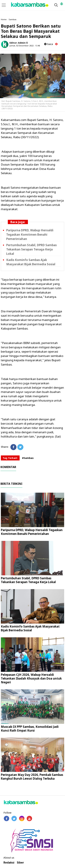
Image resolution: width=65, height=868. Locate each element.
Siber (20, 863)
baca (49, 44)
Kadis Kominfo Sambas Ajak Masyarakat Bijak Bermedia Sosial (31, 262)
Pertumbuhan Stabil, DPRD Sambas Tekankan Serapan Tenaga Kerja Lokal (31, 249)
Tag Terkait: (10, 458)
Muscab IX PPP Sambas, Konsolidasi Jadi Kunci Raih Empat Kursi (30, 729)
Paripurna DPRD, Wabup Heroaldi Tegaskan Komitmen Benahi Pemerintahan (30, 235)
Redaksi (9, 863)
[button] (62, 2)
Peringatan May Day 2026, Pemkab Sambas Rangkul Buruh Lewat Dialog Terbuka (32, 777)
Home (4, 19)
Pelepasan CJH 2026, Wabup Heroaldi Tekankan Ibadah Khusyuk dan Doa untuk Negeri (31, 678)
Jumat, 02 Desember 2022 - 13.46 (25, 46)
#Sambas (28, 458)
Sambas (13, 19)
